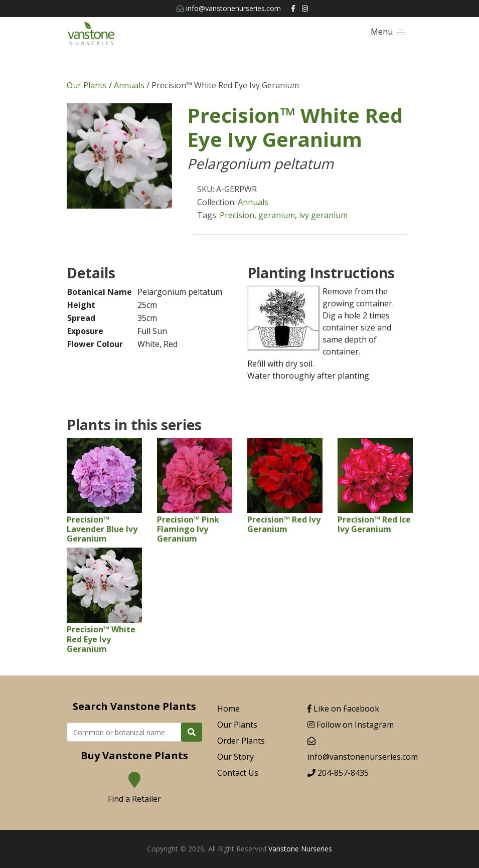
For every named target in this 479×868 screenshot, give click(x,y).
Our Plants (87, 85)
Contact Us (238, 773)
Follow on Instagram (351, 725)
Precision (237, 215)
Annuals (129, 85)
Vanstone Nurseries (300, 849)
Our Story (235, 757)
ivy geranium (323, 215)
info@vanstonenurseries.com (229, 8)
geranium (277, 215)
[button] (388, 32)
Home (228, 709)
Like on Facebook (343, 709)
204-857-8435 (338, 773)
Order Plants (241, 741)
